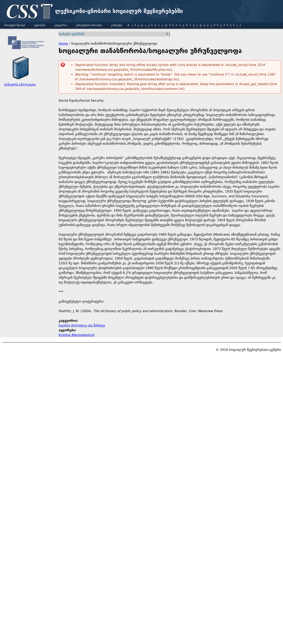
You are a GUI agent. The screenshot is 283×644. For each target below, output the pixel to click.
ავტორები (40, 25)
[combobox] (112, 34)
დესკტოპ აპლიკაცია (20, 84)
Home (63, 44)
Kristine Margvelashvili (77, 335)
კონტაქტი (116, 25)
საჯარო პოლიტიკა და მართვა (82, 325)
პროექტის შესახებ (15, 25)
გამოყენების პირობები (89, 25)
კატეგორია (60, 25)
